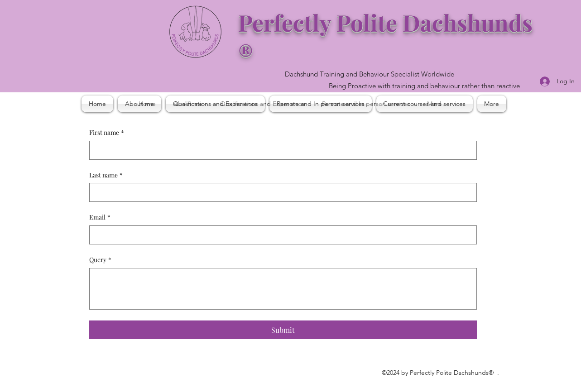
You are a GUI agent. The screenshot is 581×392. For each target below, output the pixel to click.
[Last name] (280, 192)
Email (100, 217)
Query (100, 260)
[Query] (283, 289)
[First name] (280, 150)
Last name (106, 175)
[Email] (280, 235)
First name (107, 133)
